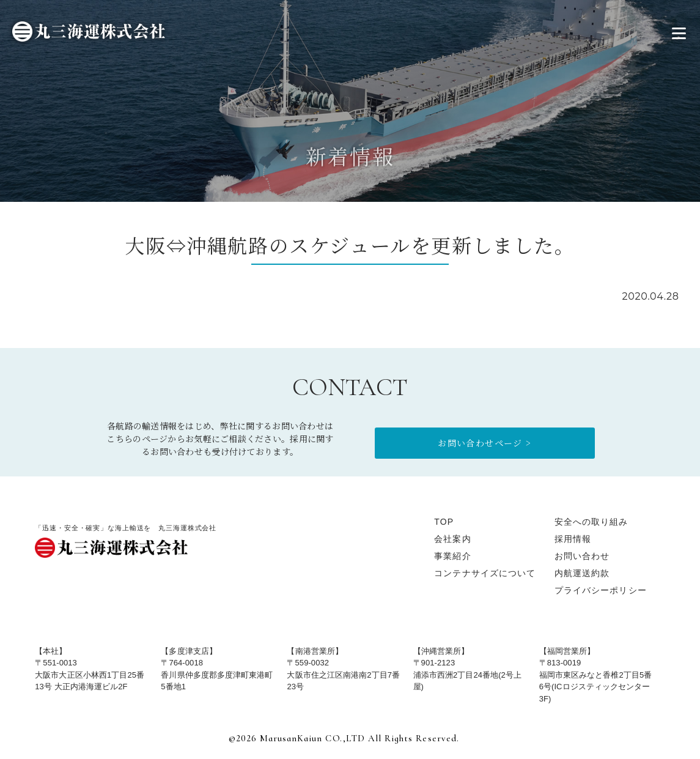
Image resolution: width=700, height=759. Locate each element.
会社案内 (452, 539)
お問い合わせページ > (484, 443)
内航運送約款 (582, 573)
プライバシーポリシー (601, 590)
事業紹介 (452, 556)
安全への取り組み (591, 522)
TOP (444, 522)
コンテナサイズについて (485, 573)
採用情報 (573, 539)
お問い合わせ (582, 556)
